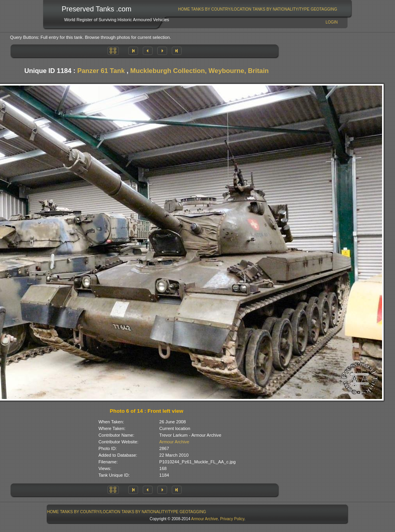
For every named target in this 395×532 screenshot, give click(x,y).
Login (332, 22)
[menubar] (258, 9)
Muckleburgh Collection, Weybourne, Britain (199, 71)
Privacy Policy (232, 519)
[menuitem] (184, 9)
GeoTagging (324, 9)
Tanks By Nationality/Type (281, 9)
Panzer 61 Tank (101, 71)
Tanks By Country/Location (221, 9)
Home (184, 9)
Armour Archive (174, 442)
